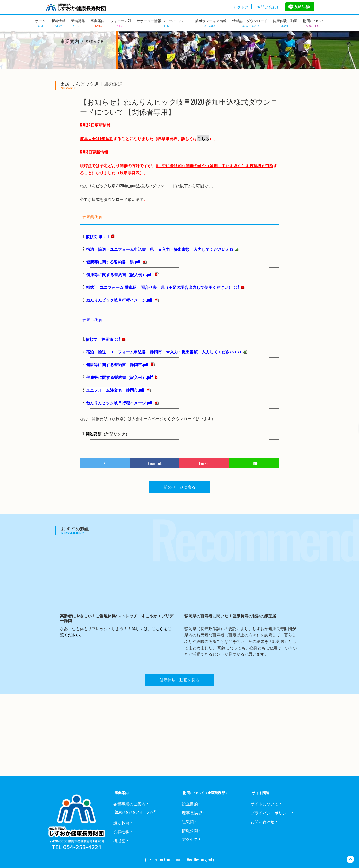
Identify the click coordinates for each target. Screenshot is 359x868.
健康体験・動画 (285, 23)
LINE (254, 463)
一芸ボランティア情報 (209, 23)
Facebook (155, 463)
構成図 (119, 841)
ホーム (40, 23)
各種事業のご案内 (129, 804)
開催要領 (93, 434)
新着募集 (78, 23)
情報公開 (190, 830)
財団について (314, 23)
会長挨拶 (121, 832)
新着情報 (58, 23)
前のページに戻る (179, 487)
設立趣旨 (121, 823)
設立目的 (190, 804)
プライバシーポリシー (270, 813)
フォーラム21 (121, 23)
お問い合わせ (269, 7)
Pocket (204, 463)
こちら (203, 138)
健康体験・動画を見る (179, 680)
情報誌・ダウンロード (250, 23)
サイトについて (265, 804)
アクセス (241, 7)
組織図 (188, 821)
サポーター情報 (161, 23)
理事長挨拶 (192, 813)
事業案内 (98, 23)
